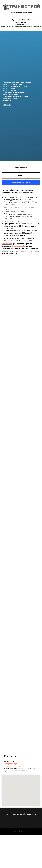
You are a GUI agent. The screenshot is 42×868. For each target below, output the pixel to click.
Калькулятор (7, 244)
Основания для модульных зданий (15, 97)
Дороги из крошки (10, 90)
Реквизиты (7, 105)
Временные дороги (10, 99)
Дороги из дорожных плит (12, 84)
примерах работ (19, 246)
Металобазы (8, 101)
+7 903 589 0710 (23, 20)
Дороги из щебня (9, 88)
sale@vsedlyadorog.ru (21, 24)
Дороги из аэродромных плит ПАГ (15, 86)
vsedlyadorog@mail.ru (21, 22)
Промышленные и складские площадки (17, 82)
